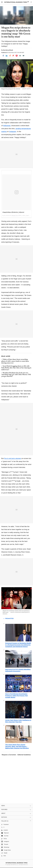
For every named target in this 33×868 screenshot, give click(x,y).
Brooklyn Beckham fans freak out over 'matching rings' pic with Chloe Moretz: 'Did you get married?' (16, 375)
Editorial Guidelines (24, 755)
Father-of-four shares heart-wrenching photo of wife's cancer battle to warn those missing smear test (15, 361)
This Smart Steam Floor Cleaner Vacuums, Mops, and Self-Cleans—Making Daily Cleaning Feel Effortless (17, 746)
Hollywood (7, 126)
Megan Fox (15, 215)
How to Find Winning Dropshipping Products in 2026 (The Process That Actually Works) (16, 696)
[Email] (20, 56)
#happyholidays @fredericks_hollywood (13, 212)
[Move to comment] (23, 56)
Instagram (13, 132)
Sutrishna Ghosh (8, 50)
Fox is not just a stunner (13, 458)
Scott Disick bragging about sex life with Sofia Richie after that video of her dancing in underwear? (16, 368)
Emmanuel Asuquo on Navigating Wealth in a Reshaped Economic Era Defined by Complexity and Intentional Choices (18, 645)
